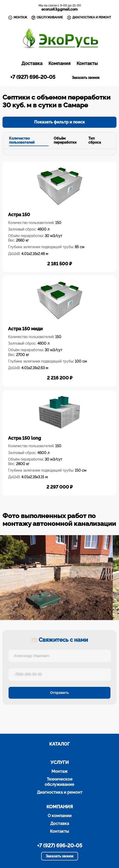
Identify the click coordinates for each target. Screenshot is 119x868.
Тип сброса (95, 140)
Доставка (32, 63)
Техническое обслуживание (59, 782)
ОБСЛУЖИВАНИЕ (47, 18)
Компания (59, 63)
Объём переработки (65, 140)
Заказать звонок (86, 78)
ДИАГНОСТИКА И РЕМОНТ (89, 18)
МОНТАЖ (18, 18)
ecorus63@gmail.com (59, 9)
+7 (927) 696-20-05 (33, 77)
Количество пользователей (22, 140)
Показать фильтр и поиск (59, 122)
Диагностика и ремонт (60, 792)
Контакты (87, 63)
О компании (60, 816)
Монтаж (59, 771)
